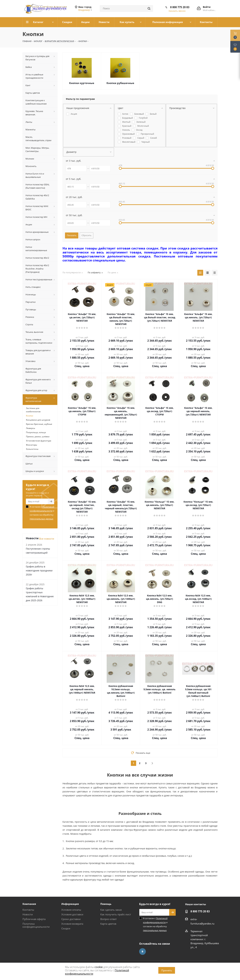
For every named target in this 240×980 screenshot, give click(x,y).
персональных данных (41, 519)
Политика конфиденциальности (36, 925)
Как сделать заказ (111, 910)
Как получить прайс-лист (116, 914)
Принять (167, 970)
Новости (28, 914)
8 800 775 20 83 (180, 7)
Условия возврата (72, 924)
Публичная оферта (34, 919)
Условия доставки (72, 914)
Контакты (28, 910)
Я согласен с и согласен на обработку (42, 513)
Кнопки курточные (82, 83)
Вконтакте (142, 952)
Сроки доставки (71, 919)
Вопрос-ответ (108, 919)
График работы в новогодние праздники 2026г (39, 570)
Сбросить (86, 235)
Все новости (47, 539)
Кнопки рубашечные (120, 83)
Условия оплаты (71, 910)
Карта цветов (108, 924)
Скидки (66, 928)
